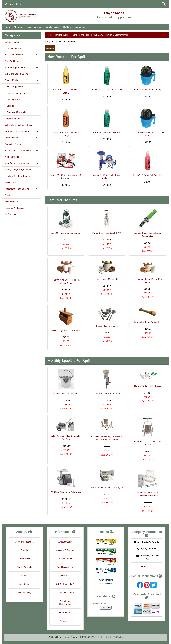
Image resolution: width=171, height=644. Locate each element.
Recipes (24, 576)
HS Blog (67, 27)
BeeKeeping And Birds (21, 68)
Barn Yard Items (21, 61)
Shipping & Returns (65, 550)
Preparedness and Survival (21, 189)
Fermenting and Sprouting (21, 131)
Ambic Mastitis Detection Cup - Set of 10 (148, 134)
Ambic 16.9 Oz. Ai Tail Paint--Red (148, 175)
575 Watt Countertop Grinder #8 (66, 492)
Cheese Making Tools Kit (107, 326)
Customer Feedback (24, 542)
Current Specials (24, 567)
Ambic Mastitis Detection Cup (148, 90)
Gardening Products (21, 144)
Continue (50, 48)
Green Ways (24, 559)
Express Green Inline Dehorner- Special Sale (148, 235)
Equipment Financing (14, 48)
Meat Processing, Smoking (21, 163)
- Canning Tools (12, 99)
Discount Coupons (65, 593)
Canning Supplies (62, 35)
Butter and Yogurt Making (21, 74)
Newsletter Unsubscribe (65, 603)
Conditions (24, 584)
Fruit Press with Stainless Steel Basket (148, 443)
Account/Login (65, 542)
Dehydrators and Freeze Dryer (21, 125)
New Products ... (12, 202)
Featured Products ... (14, 208)
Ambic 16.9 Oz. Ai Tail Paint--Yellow (66, 91)
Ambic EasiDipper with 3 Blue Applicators (107, 177)
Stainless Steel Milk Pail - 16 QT (66, 394)
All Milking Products (21, 55)
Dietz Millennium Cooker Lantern (66, 233)
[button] (164, 4)
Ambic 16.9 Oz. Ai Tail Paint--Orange (66, 134)
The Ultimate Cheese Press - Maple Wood (148, 281)
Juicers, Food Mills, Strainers (21, 151)
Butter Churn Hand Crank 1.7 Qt (107, 233)
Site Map (65, 576)
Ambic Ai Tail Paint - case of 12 (107, 132)
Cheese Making (21, 80)
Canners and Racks (82, 35)
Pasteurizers (10, 182)
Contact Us (80, 27)
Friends (24, 550)
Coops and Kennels (14, 119)
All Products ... (11, 214)
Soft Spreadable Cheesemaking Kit (107, 488)
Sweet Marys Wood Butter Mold (66, 330)
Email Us (147, 567)
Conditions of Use (65, 567)
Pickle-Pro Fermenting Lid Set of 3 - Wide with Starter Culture (107, 438)
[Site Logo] (30, 16)
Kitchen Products (21, 157)
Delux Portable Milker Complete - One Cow (66, 438)
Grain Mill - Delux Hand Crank (107, 394)
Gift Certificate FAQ (65, 584)
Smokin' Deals (52, 27)
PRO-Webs (118, 637)
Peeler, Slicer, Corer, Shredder (18, 170)
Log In (20, 4)
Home (9, 4)
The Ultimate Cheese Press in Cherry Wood (66, 281)
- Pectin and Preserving (16, 112)
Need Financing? (34, 27)
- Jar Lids (9, 106)
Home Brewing (21, 138)
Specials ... (10, 195)
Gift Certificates (12, 42)
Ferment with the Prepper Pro (148, 322)
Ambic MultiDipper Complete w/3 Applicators (66, 177)
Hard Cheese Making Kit (107, 279)
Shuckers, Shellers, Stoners (17, 176)
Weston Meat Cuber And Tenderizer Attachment (148, 494)
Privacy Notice (65, 559)
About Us (18, 27)
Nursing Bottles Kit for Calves (148, 386)
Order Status (65, 613)
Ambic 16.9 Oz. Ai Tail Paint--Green (107, 90)
